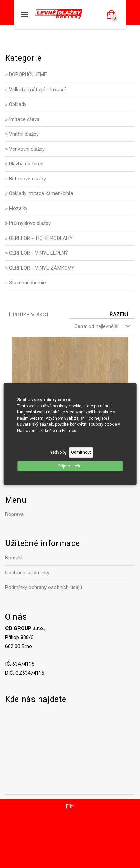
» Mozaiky (16, 208)
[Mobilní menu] (25, 15)
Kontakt (14, 558)
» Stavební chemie (26, 283)
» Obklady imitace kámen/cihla (39, 193)
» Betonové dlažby (26, 179)
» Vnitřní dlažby (22, 134)
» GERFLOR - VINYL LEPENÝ (37, 253)
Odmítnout (81, 452)
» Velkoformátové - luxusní (35, 90)
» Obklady (16, 104)
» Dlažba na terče (24, 164)
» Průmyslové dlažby (28, 223)
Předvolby (58, 452)
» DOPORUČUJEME (26, 74)
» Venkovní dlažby (25, 149)
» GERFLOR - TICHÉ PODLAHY (39, 238)
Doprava (14, 514)
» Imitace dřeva (22, 119)
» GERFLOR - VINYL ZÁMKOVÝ (40, 268)
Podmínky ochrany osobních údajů (44, 587)
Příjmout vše (70, 466)
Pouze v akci (30, 315)
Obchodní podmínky (27, 573)
